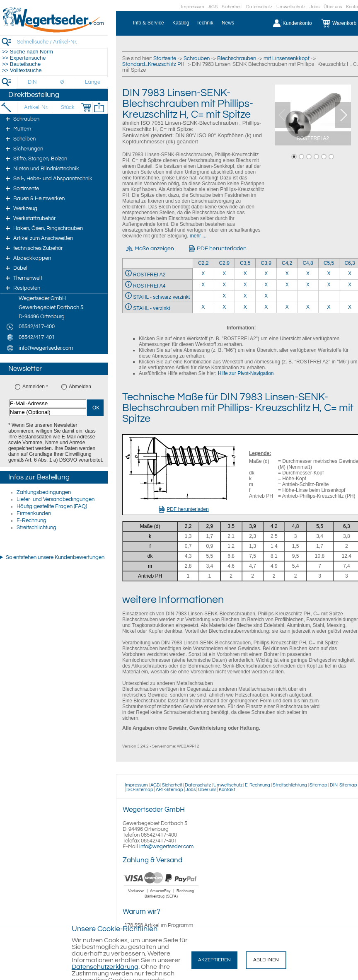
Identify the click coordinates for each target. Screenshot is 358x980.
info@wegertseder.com (166, 847)
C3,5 (245, 263)
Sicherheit (232, 7)
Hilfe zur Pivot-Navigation (246, 373)
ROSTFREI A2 (149, 275)
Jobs (314, 7)
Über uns (333, 7)
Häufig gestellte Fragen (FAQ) (52, 506)
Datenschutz (259, 7)
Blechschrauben (237, 58)
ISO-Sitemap (140, 790)
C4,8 (308, 263)
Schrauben (197, 58)
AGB (213, 7)
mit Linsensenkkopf (287, 58)
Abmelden (80, 387)
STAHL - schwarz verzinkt (161, 297)
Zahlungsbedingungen (44, 492)
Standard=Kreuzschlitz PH (153, 64)
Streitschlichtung (36, 528)
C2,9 (224, 263)
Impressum (193, 7)
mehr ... (198, 236)
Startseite (165, 58)
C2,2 (203, 263)
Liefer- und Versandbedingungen (56, 499)
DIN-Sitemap (343, 785)
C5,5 (329, 263)
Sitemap (318, 785)
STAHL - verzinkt (151, 308)
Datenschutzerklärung (105, 967)
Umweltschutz (291, 7)
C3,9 (266, 263)
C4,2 (287, 263)
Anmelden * (35, 387)
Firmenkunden (34, 513)
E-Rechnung (31, 520)
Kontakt (227, 790)
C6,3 (350, 263)
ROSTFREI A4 (149, 286)
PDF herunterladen (184, 509)
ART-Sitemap (169, 790)
